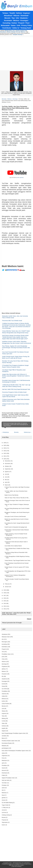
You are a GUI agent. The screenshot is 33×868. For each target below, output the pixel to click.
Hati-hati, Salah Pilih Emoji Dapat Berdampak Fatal (16, 389)
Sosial (3, 686)
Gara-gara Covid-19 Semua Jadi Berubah (15, 516)
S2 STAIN (4, 689)
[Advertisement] (16, 54)
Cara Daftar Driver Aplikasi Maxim (13, 546)
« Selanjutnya (5, 432)
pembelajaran (5, 748)
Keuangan (4, 681)
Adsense (4, 694)
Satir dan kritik (5, 780)
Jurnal (3, 810)
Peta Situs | (12, 865)
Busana (4, 817)
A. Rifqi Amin (5, 808)
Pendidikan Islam (6, 654)
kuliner (3, 701)
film (3, 676)
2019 (5, 590)
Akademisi (4, 679)
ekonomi (4, 770)
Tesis (3, 716)
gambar (4, 798)
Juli (6, 474)
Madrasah (4, 760)
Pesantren (4, 674)
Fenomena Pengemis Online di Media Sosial (14, 392)
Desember (8, 461)
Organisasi (4, 756)
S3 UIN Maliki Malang (7, 803)
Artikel (3, 696)
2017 (5, 595)
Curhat (3, 721)
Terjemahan (5, 822)
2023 (5, 451)
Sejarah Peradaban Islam (8, 778)
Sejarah (4, 731)
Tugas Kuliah (5, 805)
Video (3, 723)
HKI (3, 790)
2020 (5, 459)
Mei (6, 480)
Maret (7, 485)
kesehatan (4, 647)
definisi (4, 669)
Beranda (16, 432)
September (8, 469)
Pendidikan (5, 691)
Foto (3, 758)
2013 (5, 606)
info (3, 639)
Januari (7, 587)
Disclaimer (27, 863)
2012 (5, 609)
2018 (5, 593)
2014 (5, 603)
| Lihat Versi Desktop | (16, 866)
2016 (5, 598)
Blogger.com (11, 864)
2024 (5, 448)
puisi (3, 657)
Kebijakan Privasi (19, 864)
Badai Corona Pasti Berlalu (11, 495)
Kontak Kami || (28, 864)
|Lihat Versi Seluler (19, 865)
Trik (3, 652)
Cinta (3, 659)
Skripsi (3, 711)
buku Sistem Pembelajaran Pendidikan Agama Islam (15, 751)
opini (3, 763)
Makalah (4, 746)
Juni (6, 477)
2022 (5, 453)
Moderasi (4, 793)
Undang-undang (6, 815)
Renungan (4, 642)
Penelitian (4, 765)
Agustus (7, 472)
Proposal (4, 820)
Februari (7, 584)
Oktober (7, 466)
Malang (4, 718)
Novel (3, 795)
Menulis (4, 706)
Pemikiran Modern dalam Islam (10, 741)
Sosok (3, 768)
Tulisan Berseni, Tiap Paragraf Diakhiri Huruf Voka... (18, 560)
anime (3, 788)
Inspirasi (4, 713)
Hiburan (4, 661)
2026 (5, 443)
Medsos (4, 671)
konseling (4, 644)
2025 (5, 445)
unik (3, 709)
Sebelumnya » (27, 432)
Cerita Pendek (5, 704)
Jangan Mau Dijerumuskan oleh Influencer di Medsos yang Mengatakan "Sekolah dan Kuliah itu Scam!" (16, 376)
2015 (5, 601)
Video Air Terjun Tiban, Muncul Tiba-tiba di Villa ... (17, 498)
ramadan (4, 736)
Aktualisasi (4, 634)
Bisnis (3, 738)
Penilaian (4, 785)
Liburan (4, 800)
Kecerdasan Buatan (7, 743)
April (6, 482)
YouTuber (4, 783)
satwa (3, 753)
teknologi (4, 664)
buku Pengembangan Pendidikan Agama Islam (14, 733)
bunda (3, 684)
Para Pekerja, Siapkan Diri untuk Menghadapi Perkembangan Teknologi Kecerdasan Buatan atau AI (16, 348)
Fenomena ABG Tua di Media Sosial (12, 321)
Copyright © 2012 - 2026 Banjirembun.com (13, 863)
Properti (4, 649)
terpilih (3, 728)
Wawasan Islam (6, 637)
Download (4, 773)
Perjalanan (4, 666)
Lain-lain (4, 812)
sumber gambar (20, 177)
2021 (5, 456)
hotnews (4, 726)
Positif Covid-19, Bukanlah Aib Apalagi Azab (16, 527)
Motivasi (4, 699)
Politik (3, 775)
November (8, 464)
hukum (3, 825)
